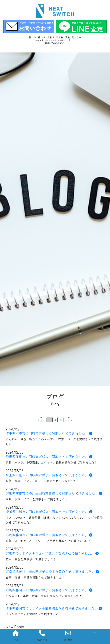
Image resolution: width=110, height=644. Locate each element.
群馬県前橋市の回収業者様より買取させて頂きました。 (49, 457)
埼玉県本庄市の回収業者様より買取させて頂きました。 (49, 433)
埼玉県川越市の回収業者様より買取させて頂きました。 (49, 512)
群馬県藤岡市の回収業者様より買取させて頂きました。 (49, 535)
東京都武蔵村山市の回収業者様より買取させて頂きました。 (52, 572)
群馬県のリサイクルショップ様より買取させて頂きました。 (52, 553)
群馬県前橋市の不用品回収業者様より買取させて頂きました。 (54, 493)
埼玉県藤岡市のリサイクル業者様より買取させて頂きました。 (54, 608)
